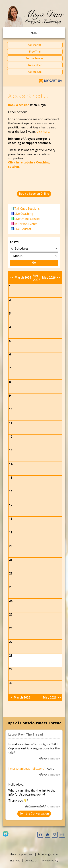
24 (11, 601)
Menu (34, 33)
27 (11, 642)
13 (11, 450)
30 (11, 683)
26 (11, 628)
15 (11, 478)
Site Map (15, 860)
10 (11, 409)
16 (11, 491)
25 (11, 614)
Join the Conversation (34, 814)
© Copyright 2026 (48, 854)
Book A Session (35, 58)
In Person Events (26, 224)
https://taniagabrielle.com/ (26, 769)
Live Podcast (23, 229)
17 (11, 505)
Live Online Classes (27, 219)
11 (11, 423)
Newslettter (35, 65)
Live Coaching (24, 214)
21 (11, 560)
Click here (15, 162)
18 (11, 519)
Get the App (35, 72)
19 (11, 532)
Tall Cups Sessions (27, 209)
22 (11, 573)
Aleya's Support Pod (21, 854)
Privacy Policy (50, 860)
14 (11, 464)
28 (11, 655)
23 (11, 587)
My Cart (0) (53, 81)
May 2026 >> (51, 277)
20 (11, 546)
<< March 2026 (21, 277)
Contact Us (31, 860)
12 (11, 437)
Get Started (35, 45)
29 (11, 669)
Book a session (19, 105)
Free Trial (35, 52)
